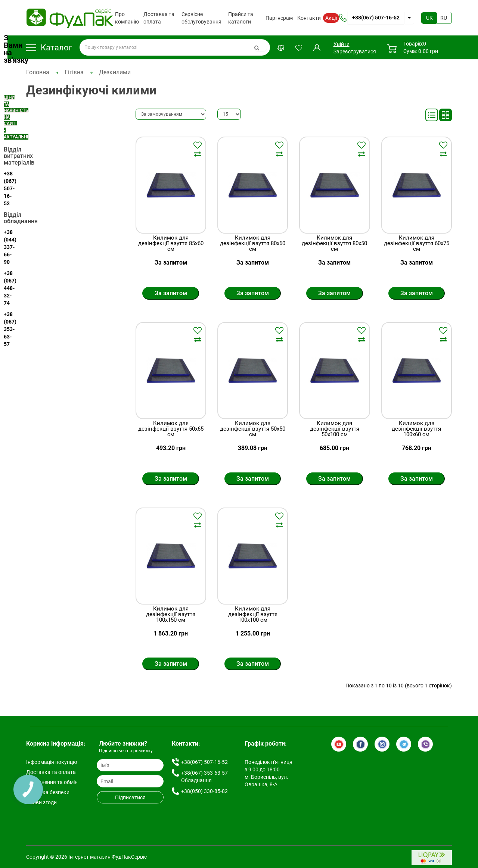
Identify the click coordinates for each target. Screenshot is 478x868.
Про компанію (127, 18)
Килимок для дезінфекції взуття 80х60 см (253, 243)
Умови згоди (41, 802)
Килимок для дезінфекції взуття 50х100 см (335, 429)
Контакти (309, 18)
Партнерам (279, 18)
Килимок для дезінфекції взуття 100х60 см (416, 429)
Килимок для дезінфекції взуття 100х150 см (171, 614)
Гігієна (74, 72)
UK (429, 18)
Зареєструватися (355, 51)
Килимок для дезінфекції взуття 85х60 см (171, 243)
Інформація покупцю (52, 762)
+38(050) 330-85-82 (204, 791)
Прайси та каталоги (241, 18)
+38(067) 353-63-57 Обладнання (204, 777)
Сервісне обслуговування (201, 18)
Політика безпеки (48, 792)
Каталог (49, 48)
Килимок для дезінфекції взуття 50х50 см (253, 429)
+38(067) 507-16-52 (376, 18)
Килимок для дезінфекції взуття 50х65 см (171, 429)
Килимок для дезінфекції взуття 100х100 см (253, 614)
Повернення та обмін (52, 782)
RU (444, 18)
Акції (331, 18)
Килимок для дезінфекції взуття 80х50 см (334, 243)
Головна (38, 72)
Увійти (341, 44)
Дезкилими (115, 72)
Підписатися (130, 797)
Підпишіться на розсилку (126, 751)
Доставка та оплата (159, 18)
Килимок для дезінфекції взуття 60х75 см (417, 243)
